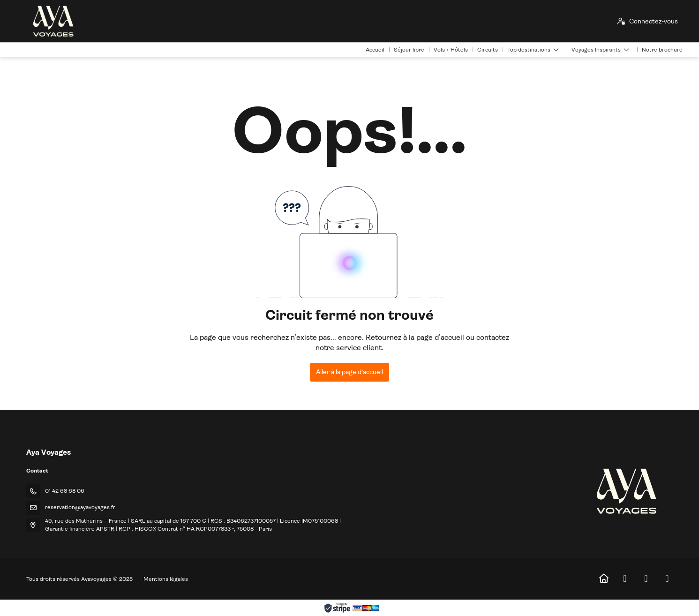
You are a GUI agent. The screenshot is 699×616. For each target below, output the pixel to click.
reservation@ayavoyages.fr (80, 507)
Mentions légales (166, 579)
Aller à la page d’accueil (349, 372)
